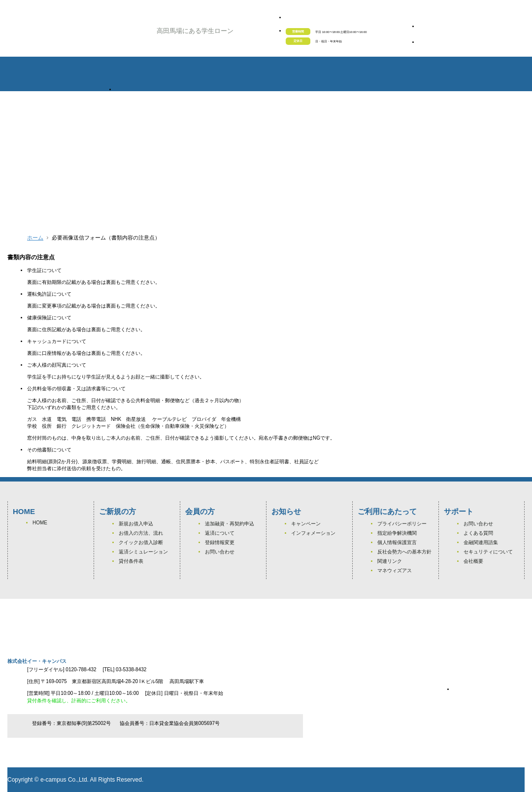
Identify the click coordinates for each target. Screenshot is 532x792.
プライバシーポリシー (402, 524)
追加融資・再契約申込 (230, 524)
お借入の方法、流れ (141, 533)
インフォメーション (313, 533)
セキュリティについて (488, 552)
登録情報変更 (220, 542)
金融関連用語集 (481, 542)
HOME (40, 523)
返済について (220, 533)
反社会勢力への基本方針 (404, 552)
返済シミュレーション (143, 552)
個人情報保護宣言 (397, 542)
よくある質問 (478, 533)
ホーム (35, 238)
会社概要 (473, 561)
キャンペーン (306, 524)
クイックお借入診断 (141, 542)
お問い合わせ (220, 552)
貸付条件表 (131, 561)
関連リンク (390, 561)
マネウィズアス (395, 570)
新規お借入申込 (136, 524)
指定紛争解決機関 (397, 533)
